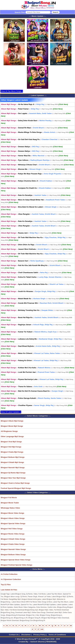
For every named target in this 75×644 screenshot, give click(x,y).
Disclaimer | (27, 635)
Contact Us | (15, 635)
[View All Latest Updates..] (11, 412)
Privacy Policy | (40, 635)
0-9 (42, 629)
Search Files (37, 12)
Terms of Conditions (57, 635)
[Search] (55, 12)
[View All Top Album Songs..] (12, 91)
